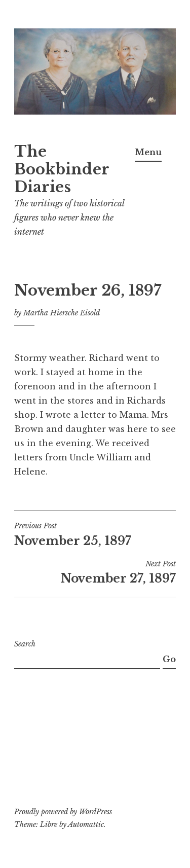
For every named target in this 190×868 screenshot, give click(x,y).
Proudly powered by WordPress (63, 812)
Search (25, 644)
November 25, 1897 (95, 534)
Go (169, 659)
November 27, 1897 (95, 572)
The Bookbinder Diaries (62, 169)
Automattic (86, 824)
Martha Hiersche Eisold (62, 313)
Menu (148, 152)
